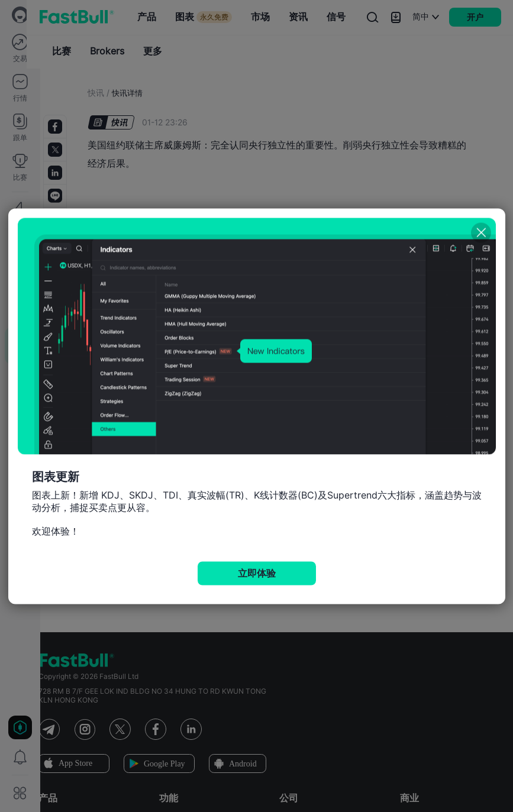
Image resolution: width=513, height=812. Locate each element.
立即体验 (257, 573)
